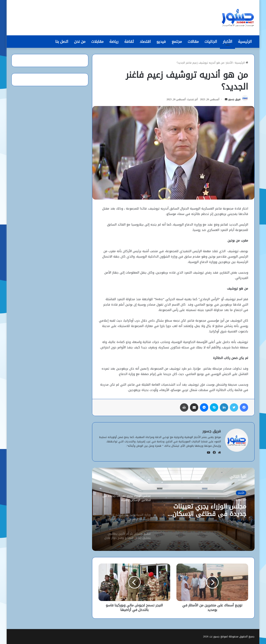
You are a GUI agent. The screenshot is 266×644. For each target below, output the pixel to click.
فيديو (161, 42)
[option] (173, 509)
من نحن (80, 42)
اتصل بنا (62, 42)
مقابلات (97, 42)
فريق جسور (234, 99)
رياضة (114, 42)
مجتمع (177, 42)
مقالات (193, 42)
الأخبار (227, 42)
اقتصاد (145, 42)
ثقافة (129, 42)
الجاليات (211, 42)
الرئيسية (245, 42)
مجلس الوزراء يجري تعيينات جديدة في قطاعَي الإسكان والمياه (209, 510)
